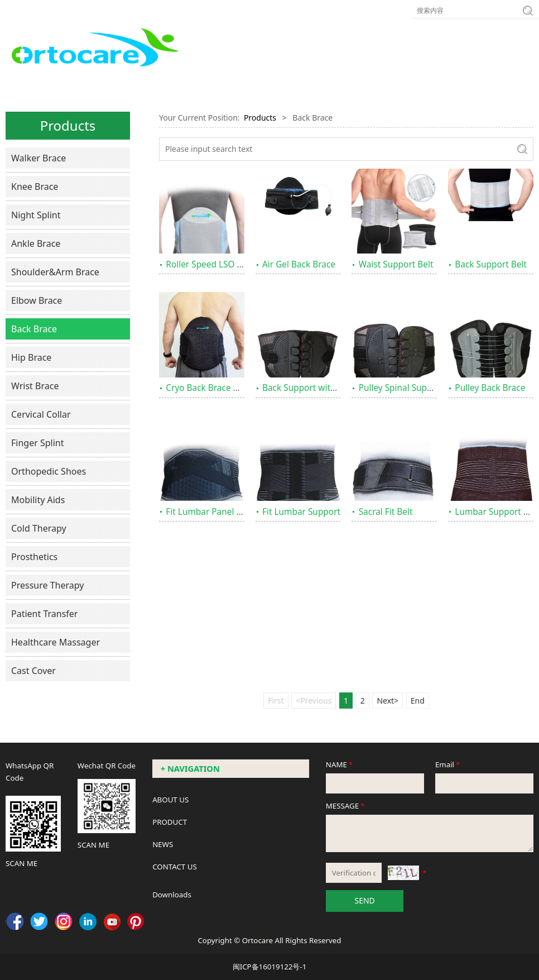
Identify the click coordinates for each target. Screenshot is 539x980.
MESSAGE (346, 806)
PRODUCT (170, 822)
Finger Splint (38, 443)
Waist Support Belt (396, 264)
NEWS (163, 844)
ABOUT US (170, 800)
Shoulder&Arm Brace (55, 272)
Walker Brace (38, 158)
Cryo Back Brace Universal (218, 388)
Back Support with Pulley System (328, 388)
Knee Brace (35, 187)
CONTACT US (175, 867)
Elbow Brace (37, 300)
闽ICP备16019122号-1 (270, 967)
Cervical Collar (41, 414)
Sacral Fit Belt (386, 512)
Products (260, 118)
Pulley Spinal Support (401, 388)
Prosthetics (34, 557)
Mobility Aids (38, 500)
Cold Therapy (39, 528)
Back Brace (34, 329)
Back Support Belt (491, 264)
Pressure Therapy (47, 585)
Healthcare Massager (56, 642)
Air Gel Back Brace (299, 264)
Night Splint (36, 215)
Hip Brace (31, 357)
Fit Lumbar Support (301, 512)
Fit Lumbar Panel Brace (212, 512)
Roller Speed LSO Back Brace (223, 264)
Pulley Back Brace (490, 388)
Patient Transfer (44, 614)
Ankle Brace (36, 243)
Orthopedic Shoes (49, 471)
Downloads (172, 895)
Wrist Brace (35, 386)
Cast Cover (33, 671)
